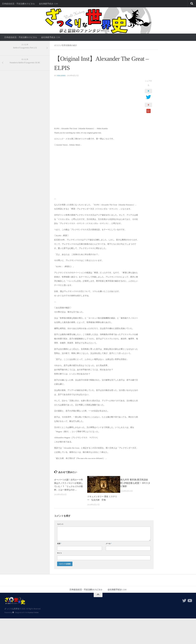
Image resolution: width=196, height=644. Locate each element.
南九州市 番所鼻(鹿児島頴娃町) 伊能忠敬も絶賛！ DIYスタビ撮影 (135, 483)
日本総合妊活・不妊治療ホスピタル (18, 4)
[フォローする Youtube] (190, 600)
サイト (60, 553)
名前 (59, 543)
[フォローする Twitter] (184, 600)
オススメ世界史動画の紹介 (66, 45)
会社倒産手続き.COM (48, 4)
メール (109, 543)
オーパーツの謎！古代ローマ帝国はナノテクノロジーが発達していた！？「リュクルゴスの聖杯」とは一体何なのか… (68, 486)
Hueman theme (33, 612)
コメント (60, 524)
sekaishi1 (62, 75)
